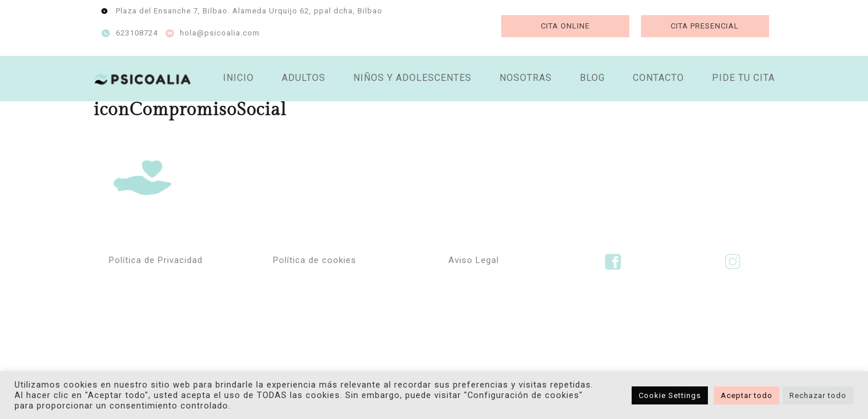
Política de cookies (315, 260)
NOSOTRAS (526, 78)
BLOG (592, 78)
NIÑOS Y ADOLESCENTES (412, 78)
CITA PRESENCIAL (705, 26)
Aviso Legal (474, 260)
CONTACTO (658, 78)
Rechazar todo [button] (818, 395)
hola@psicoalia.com (220, 33)
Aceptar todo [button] (747, 395)
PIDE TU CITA (743, 78)
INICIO (238, 78)
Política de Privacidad (156, 260)
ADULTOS (304, 78)
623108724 (137, 33)
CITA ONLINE (565, 26)
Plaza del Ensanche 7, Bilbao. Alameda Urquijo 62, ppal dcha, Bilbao (249, 11)
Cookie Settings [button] (670, 395)
